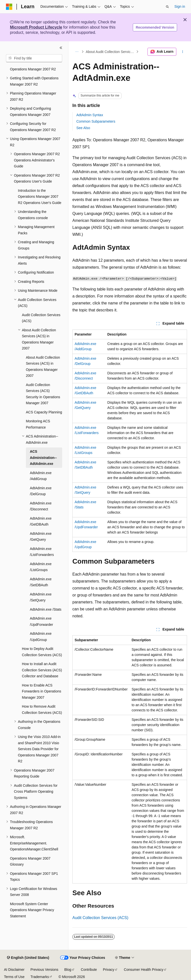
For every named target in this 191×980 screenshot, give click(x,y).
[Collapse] (61, 48)
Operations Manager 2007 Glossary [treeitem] (30, 861)
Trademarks (40, 977)
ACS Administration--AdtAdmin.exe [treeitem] (43, 458)
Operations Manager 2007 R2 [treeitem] (33, 69)
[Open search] (167, 7)
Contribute (89, 970)
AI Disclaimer (14, 970)
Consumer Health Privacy (144, 970)
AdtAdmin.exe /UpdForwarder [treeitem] (41, 621)
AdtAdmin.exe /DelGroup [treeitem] (41, 491)
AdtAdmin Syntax (90, 115)
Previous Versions (44, 970)
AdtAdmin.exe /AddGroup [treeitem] (41, 476)
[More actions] (183, 52)
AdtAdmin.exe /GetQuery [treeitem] (41, 537)
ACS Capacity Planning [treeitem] (44, 412)
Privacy (109, 970)
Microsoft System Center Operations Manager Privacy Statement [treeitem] (32, 910)
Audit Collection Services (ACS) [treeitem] (41, 318)
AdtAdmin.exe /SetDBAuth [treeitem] (41, 582)
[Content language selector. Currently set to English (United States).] (28, 958)
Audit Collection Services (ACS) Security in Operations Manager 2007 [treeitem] (43, 394)
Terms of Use (14, 977)
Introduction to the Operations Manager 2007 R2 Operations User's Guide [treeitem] (40, 197)
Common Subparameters (96, 121)
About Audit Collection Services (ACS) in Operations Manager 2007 (111, 52)
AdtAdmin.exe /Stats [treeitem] (46, 609)
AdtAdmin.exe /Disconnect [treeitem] (41, 506)
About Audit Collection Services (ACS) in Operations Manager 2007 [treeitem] (43, 367)
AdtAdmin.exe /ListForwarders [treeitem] (42, 552)
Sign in (180, 6)
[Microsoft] (9, 7)
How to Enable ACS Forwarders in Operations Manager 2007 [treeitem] (42, 691)
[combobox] (34, 58)
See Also (83, 128)
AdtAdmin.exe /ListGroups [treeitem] (41, 567)
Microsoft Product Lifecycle (36, 27)
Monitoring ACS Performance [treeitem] (38, 424)
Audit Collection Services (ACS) (100, 918)
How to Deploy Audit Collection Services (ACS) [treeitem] (42, 652)
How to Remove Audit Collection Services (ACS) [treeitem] (42, 710)
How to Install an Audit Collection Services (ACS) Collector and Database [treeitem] (42, 670)
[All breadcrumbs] (77, 52)
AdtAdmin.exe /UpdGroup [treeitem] (41, 637)
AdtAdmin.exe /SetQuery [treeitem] (41, 597)
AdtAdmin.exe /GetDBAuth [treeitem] (41, 521)
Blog (68, 970)
